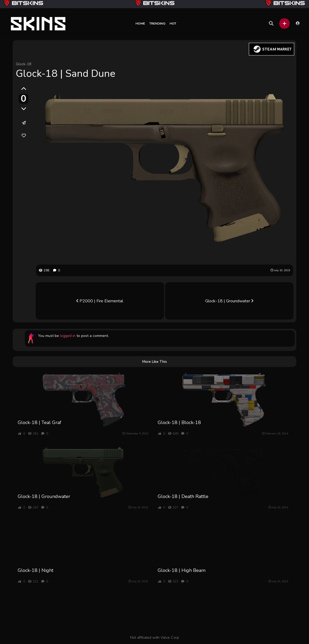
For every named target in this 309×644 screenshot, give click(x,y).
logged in (68, 336)
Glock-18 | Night (36, 570)
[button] (284, 23)
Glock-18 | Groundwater (229, 301)
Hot (173, 23)
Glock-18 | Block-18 (179, 422)
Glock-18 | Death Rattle (183, 496)
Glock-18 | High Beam (182, 570)
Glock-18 (24, 64)
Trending (157, 23)
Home (140, 23)
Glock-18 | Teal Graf (39, 422)
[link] (24, 135)
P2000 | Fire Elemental (100, 301)
